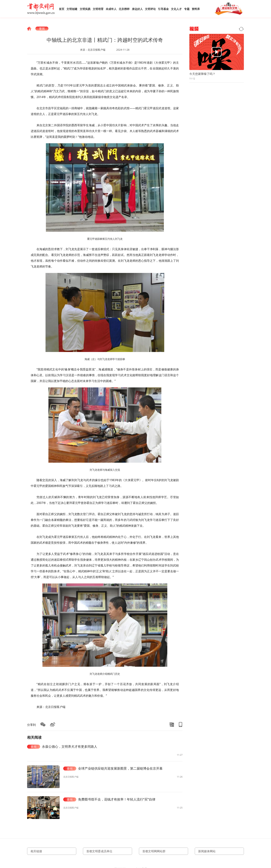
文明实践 (85, 9)
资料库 (196, 9)
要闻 (42, 29)
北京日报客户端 (96, 50)
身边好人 (137, 9)
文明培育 (98, 9)
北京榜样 (124, 9)
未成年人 (111, 9)
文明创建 (72, 9)
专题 (187, 9)
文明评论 (150, 9)
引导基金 (163, 9)
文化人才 (176, 9)
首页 (62, 9)
